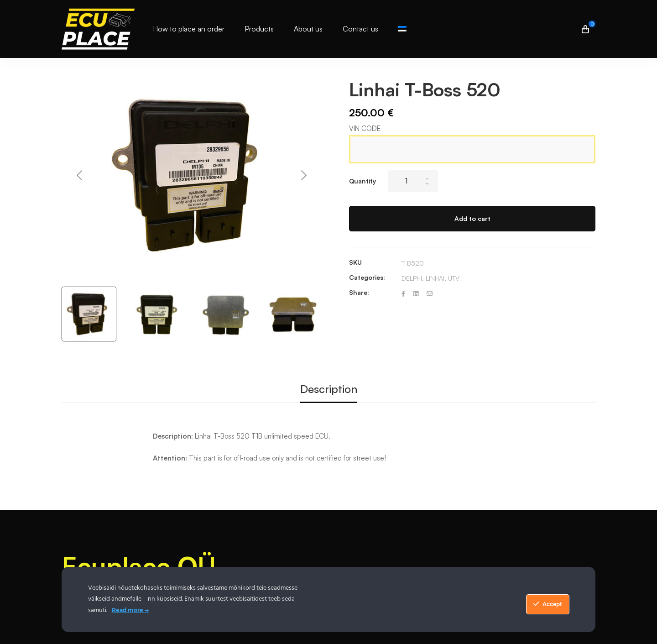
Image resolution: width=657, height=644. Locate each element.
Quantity (362, 181)
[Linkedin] (416, 294)
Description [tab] (329, 389)
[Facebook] (403, 294)
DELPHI (412, 278)
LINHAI (435, 278)
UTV (454, 278)
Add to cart (472, 218)
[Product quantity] (413, 181)
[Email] (430, 294)
